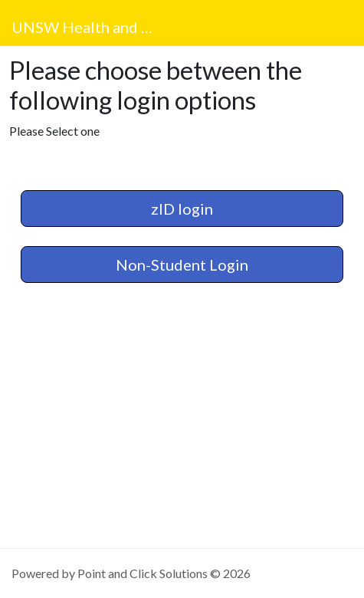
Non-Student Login (182, 264)
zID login (182, 209)
